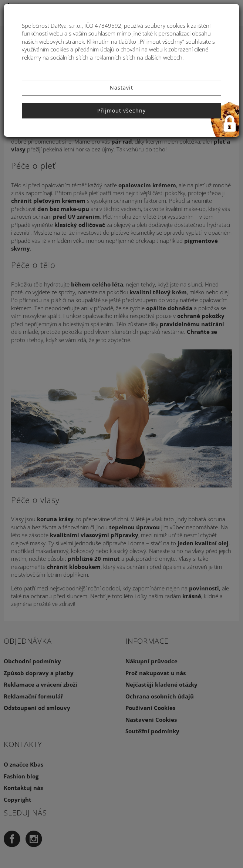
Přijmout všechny (121, 110)
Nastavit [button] (121, 88)
